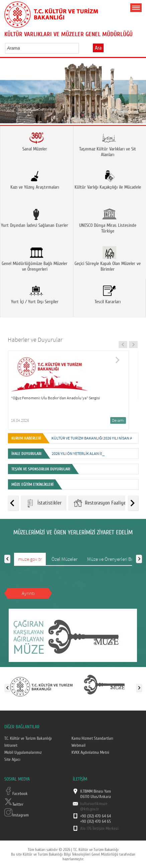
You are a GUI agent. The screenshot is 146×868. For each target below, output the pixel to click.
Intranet (11, 745)
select (81, 48)
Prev (8, 94)
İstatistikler (44, 503)
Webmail (79, 745)
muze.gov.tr (30, 559)
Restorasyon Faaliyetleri (104, 503)
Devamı (118, 420)
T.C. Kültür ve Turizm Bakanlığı (28, 738)
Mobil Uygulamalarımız (23, 752)
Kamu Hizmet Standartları (92, 738)
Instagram (17, 815)
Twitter (14, 804)
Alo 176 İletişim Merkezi (99, 828)
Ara (98, 48)
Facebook (16, 794)
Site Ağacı (13, 759)
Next (138, 94)
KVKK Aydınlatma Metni (91, 752)
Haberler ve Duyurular (35, 340)
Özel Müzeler (64, 559)
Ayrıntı (28, 593)
